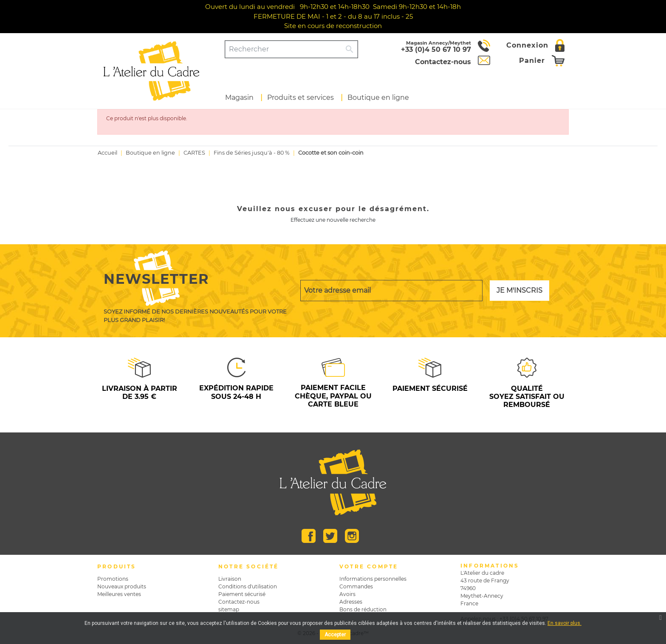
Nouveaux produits (122, 586)
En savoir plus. (564, 623)
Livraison (230, 579)
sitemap (229, 609)
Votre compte (369, 566)
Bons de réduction (363, 609)
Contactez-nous (239, 602)
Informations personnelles (373, 579)
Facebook (309, 536)
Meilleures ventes (119, 594)
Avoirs (347, 594)
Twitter (330, 536)
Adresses (351, 602)
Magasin (239, 97)
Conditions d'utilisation (248, 586)
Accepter (335, 635)
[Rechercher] (284, 49)
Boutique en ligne (378, 97)
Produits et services (301, 97)
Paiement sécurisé (242, 594)
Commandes (356, 586)
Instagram (352, 536)
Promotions (113, 579)
